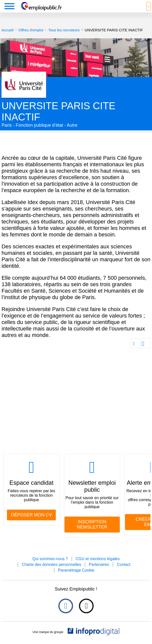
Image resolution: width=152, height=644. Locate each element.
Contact (124, 564)
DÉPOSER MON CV (31, 515)
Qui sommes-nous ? (50, 559)
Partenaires (99, 564)
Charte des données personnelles (51, 564)
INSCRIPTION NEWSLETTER (92, 524)
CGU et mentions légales (98, 559)
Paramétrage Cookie (76, 570)
